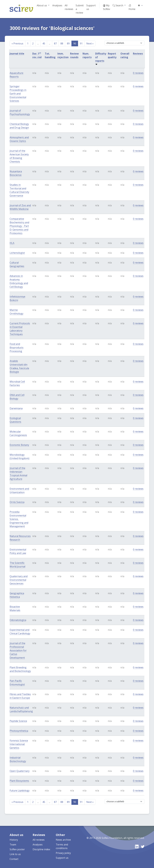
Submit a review (80, 9)
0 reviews (138, 73)
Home (132, 7)
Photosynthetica (19, 731)
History (14, 840)
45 (44, 43)
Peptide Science (18, 721)
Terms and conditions (62, 846)
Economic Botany (19, 445)
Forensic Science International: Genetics (19, 744)
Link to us (15, 854)
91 (81, 43)
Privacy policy (63, 853)
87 (55, 43)
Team (13, 845)
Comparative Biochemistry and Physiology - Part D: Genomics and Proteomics (19, 226)
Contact (14, 859)
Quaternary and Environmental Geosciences (19, 580)
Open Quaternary (20, 771)
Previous (17, 43)
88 (62, 43)
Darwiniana (16, 408)
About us (42, 5)
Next (90, 43)
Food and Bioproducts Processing (17, 348)
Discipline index (41, 849)
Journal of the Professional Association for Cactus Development (18, 650)
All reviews (69, 7)
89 (68, 43)
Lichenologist (17, 253)
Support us (91, 7)
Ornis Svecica (17, 502)
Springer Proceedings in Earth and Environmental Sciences (18, 94)
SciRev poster (17, 849)
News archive (63, 840)
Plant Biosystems (19, 781)
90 (75, 43)
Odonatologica (18, 620)
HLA (12, 243)
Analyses (57, 5)
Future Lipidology (20, 791)
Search (118, 5)
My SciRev (107, 7)
